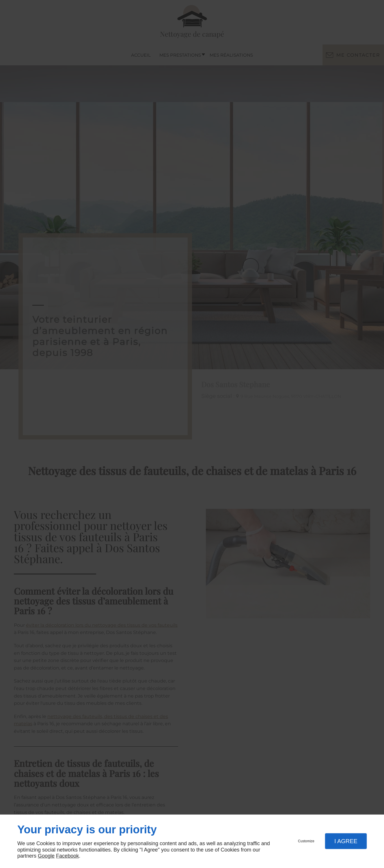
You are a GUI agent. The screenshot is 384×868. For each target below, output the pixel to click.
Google (46, 856)
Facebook (67, 856)
